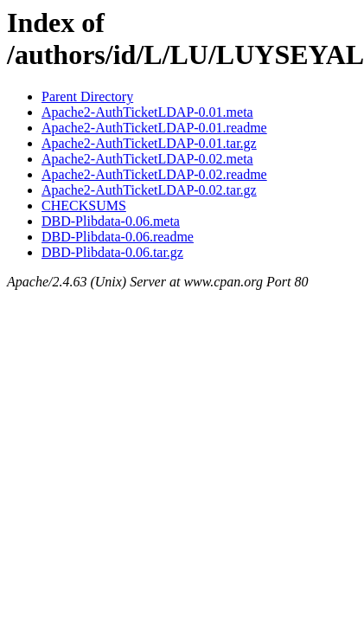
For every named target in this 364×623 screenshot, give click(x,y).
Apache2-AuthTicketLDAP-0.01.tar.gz (149, 143)
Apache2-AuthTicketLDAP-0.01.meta (147, 112)
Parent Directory (87, 96)
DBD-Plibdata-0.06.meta (111, 221)
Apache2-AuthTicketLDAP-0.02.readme (154, 174)
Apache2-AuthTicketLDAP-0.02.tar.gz (149, 190)
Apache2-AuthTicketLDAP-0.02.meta (147, 159)
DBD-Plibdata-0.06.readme (118, 237)
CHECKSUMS (84, 206)
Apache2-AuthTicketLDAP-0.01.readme (154, 128)
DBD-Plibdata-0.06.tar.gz (112, 252)
